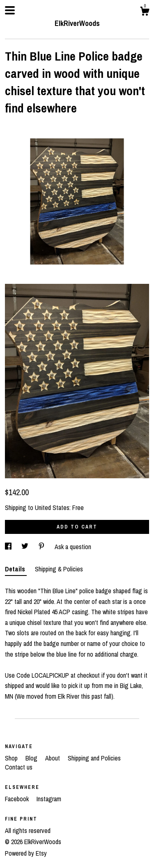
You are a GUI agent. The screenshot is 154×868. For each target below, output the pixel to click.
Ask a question (73, 547)
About (53, 758)
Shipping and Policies (94, 758)
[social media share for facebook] (9, 547)
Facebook (18, 799)
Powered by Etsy (26, 853)
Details (16, 569)
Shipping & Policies (59, 569)
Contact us (19, 767)
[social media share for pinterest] (42, 547)
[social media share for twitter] (26, 547)
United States (52, 508)
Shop (12, 758)
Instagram (49, 799)
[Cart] (145, 12)
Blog (32, 758)
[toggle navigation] (10, 10)
